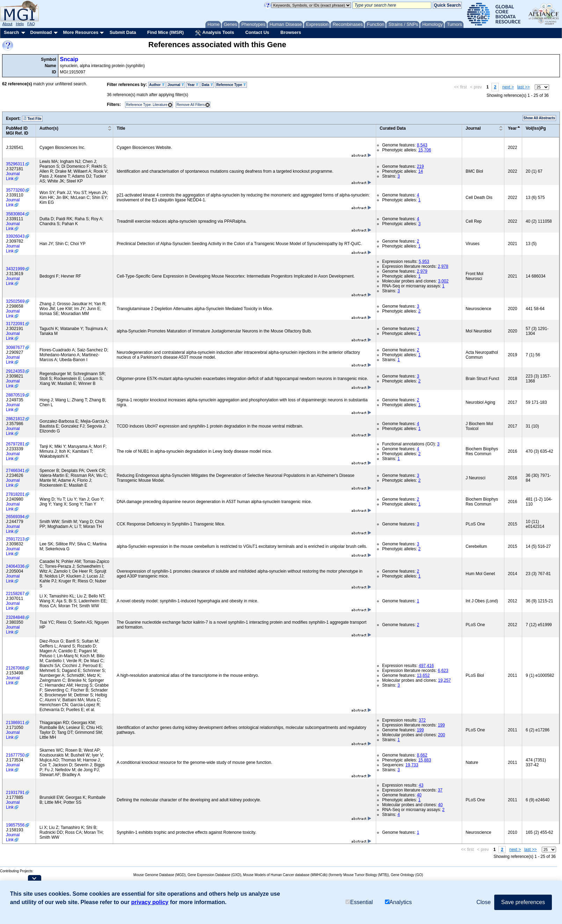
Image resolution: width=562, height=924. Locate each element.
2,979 (422, 271)
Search (11, 32)
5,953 (424, 262)
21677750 (15, 755)
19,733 (412, 765)
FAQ (31, 24)
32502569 (15, 301)
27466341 (15, 471)
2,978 (443, 266)
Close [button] (484, 902)
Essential (359, 902)
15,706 (425, 150)
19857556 (15, 825)
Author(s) (49, 128)
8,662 (422, 755)
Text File (32, 119)
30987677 (15, 348)
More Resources (81, 32)
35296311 (15, 164)
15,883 (425, 760)
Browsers (291, 32)
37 (440, 790)
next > (508, 87)
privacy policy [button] (150, 902)
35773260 (15, 190)
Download (41, 32)
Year (193, 85)
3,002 (443, 281)
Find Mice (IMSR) (165, 32)
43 (421, 785)
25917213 (15, 539)
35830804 (15, 214)
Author (157, 85)
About (8, 24)
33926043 (15, 236)
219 (420, 166)
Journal (176, 85)
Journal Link (13, 176)
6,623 (443, 671)
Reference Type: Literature (147, 105)
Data (207, 85)
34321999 (15, 269)
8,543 (422, 145)
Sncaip (69, 59)
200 (441, 735)
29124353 (15, 371)
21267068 (15, 668)
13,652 (423, 675)
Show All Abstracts (539, 118)
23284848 (15, 617)
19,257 (444, 680)
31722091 (15, 324)
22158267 (15, 594)
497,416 (426, 666)
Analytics (398, 902)
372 (422, 720)
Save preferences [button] (523, 902)
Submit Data (123, 32)
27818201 (15, 494)
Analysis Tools (214, 33)
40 (419, 795)
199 (441, 725)
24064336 (15, 566)
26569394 (15, 517)
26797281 (15, 444)
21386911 (15, 723)
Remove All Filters (191, 105)
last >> (524, 87)
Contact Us (257, 32)
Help (20, 24)
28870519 (15, 395)
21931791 (15, 793)
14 (420, 171)
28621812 (15, 419)
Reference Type (231, 85)
